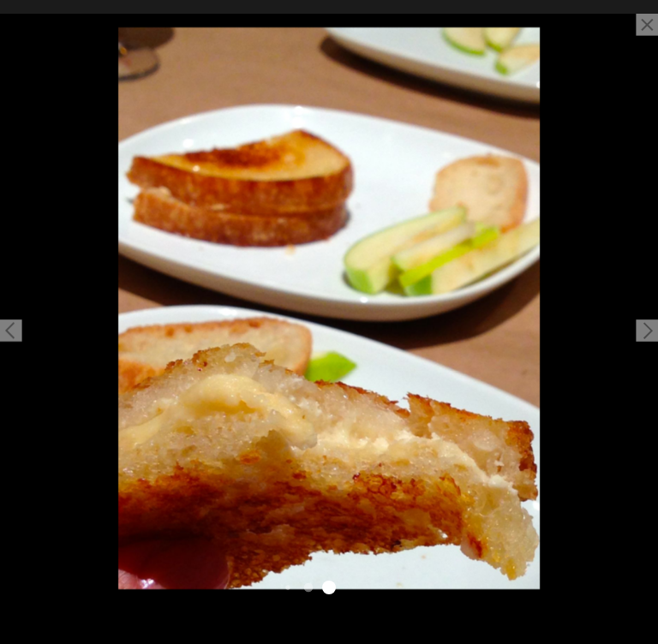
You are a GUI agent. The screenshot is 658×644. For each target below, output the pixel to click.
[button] (11, 331)
